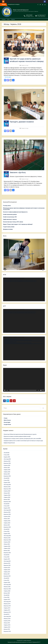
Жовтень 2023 (7, 512)
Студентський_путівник (9, 227)
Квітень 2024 (7, 499)
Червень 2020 (7, 591)
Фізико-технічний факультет (21, 10)
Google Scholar (7, 424)
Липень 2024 (7, 493)
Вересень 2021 (7, 565)
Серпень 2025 (7, 465)
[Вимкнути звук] (41, 390)
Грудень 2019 (7, 599)
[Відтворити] (5, 390)
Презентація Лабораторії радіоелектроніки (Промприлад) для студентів (20, 434)
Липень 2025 (7, 468)
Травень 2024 (7, 497)
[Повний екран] (43, 390)
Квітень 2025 (7, 474)
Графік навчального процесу (10, 219)
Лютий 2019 (7, 614)
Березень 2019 (7, 612)
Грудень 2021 (7, 559)
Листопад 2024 (7, 485)
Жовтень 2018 (7, 619)
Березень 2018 (7, 631)
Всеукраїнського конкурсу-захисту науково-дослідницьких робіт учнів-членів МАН (22, 439)
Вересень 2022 (7, 540)
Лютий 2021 (7, 578)
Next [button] (43, 269)
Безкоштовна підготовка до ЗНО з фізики (13, 222)
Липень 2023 (7, 519)
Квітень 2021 (7, 574)
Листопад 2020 (7, 585)
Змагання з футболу (18, 172)
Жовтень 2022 (7, 538)
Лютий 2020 (7, 595)
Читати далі (8, 77)
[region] (24, 254)
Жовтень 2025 (7, 461)
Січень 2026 (7, 455)
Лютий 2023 (7, 529)
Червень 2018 (7, 625)
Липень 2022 (7, 544)
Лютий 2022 (7, 555)
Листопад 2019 (7, 602)
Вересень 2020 (7, 589)
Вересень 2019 (7, 606)
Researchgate (7, 422)
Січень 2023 (7, 531)
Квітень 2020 (7, 593)
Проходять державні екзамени (22, 122)
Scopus (6, 418)
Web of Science (7, 420)
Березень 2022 (7, 553)
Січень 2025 (7, 480)
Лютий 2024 (7, 504)
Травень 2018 (7, 627)
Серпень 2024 (7, 491)
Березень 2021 (7, 576)
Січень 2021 (7, 580)
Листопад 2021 (7, 561)
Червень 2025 (7, 470)
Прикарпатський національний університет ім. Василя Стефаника (22, 642)
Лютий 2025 (7, 478)
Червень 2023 (7, 521)
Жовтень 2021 (7, 563)
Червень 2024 (7, 495)
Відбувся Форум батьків (9, 443)
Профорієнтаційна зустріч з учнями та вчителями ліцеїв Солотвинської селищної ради (23, 441)
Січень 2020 (7, 597)
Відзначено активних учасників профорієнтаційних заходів (17, 436)
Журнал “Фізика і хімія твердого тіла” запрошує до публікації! (18, 224)
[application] (24, 289)
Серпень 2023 (7, 517)
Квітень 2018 (7, 629)
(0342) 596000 (29, 15)
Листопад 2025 (7, 459)
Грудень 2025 (7, 457)
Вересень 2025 (7, 463)
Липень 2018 (7, 623)
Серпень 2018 (7, 621)
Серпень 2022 (7, 542)
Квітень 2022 (7, 551)
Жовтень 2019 (7, 604)
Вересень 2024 (7, 489)
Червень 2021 (7, 570)
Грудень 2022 (7, 534)
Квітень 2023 (7, 525)
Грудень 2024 (7, 482)
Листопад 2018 (7, 616)
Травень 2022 (7, 548)
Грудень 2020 (7, 582)
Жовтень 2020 (7, 587)
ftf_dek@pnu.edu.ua (30, 17)
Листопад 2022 (7, 536)
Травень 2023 (7, 523)
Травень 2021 (7, 572)
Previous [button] (5, 269)
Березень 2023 (7, 527)
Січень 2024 (7, 506)
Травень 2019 (7, 610)
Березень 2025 (7, 476)
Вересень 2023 (7, 514)
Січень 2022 (7, 557)
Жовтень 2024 (7, 487)
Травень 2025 (7, 472)
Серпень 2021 (7, 568)
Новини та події (25, 65)
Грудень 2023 (7, 508)
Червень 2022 (7, 546)
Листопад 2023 (7, 510)
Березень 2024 (7, 502)
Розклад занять (7, 206)
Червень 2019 (7, 608)
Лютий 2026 (7, 453)
